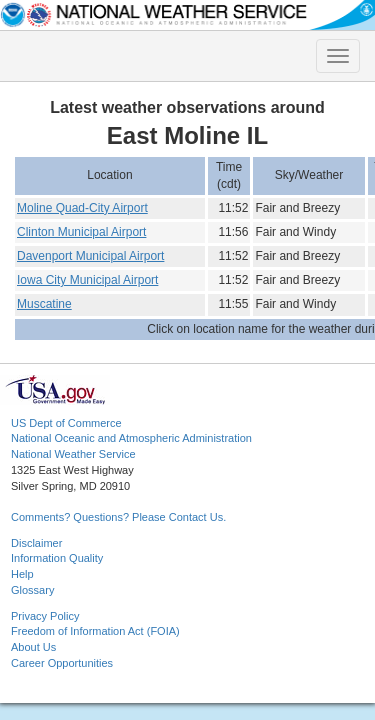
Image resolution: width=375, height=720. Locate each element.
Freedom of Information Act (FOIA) (95, 631)
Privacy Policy (45, 616)
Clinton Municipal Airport (81, 232)
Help (22, 574)
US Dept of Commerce (66, 423)
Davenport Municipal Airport (90, 256)
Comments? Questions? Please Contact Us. (118, 517)
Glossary (32, 590)
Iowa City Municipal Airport (87, 280)
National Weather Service (73, 454)
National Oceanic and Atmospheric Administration (131, 438)
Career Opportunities (62, 663)
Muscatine (44, 304)
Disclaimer (36, 543)
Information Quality (57, 558)
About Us (33, 647)
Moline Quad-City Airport (82, 208)
